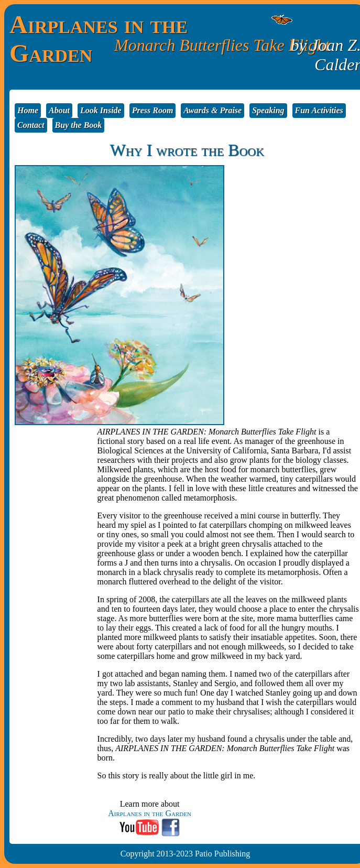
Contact (31, 125)
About (59, 110)
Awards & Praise (212, 110)
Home (28, 110)
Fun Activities (319, 110)
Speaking (268, 110)
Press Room (153, 110)
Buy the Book (79, 125)
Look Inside (101, 110)
